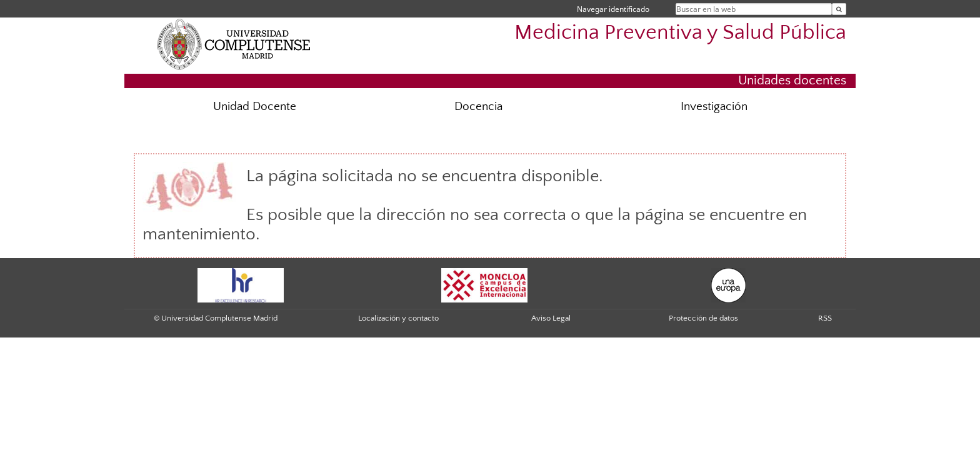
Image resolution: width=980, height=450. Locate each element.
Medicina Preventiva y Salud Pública (680, 33)
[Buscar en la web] (839, 9)
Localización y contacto (398, 318)
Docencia (478, 107)
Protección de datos (703, 318)
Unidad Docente (255, 107)
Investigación (714, 107)
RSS (825, 318)
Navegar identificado (613, 9)
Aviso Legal (551, 318)
